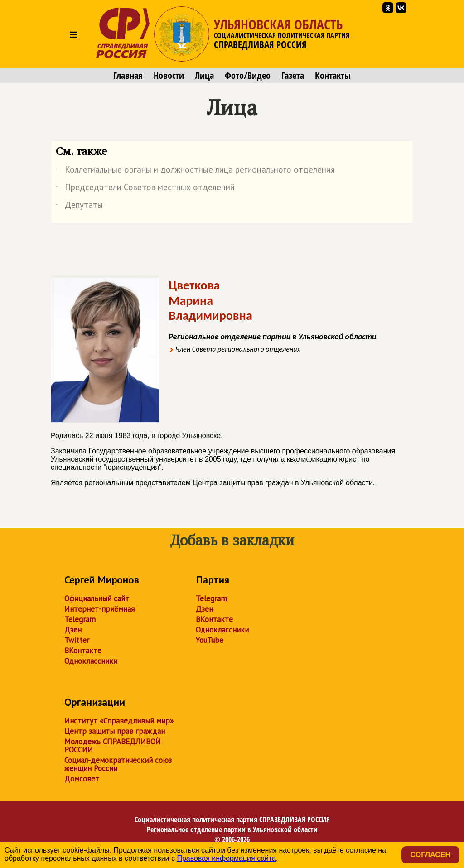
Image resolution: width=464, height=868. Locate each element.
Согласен (430, 855)
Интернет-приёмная (99, 609)
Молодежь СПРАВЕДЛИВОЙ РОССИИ (113, 746)
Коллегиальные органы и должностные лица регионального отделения (195, 171)
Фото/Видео (248, 76)
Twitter (77, 640)
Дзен (73, 630)
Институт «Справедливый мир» (119, 721)
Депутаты (79, 207)
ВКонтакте (83, 651)
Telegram (80, 619)
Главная (128, 76)
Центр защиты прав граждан (115, 731)
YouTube (210, 640)
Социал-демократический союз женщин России (118, 764)
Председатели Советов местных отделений (145, 189)
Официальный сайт (97, 598)
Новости (169, 76)
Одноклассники (91, 661)
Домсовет (82, 779)
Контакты (333, 76)
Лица (204, 76)
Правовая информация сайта (226, 858)
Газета (293, 76)
